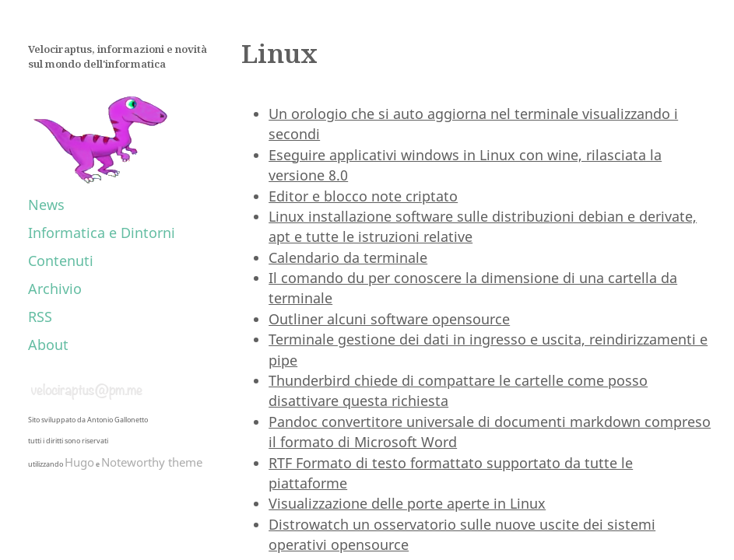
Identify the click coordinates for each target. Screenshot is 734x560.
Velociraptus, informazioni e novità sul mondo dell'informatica (118, 57)
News (46, 205)
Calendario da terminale (348, 257)
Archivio (55, 289)
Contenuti (61, 261)
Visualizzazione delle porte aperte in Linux (407, 503)
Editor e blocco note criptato (363, 196)
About (48, 345)
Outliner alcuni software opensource (389, 319)
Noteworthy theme (152, 462)
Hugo (79, 462)
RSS (40, 317)
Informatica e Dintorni (102, 233)
